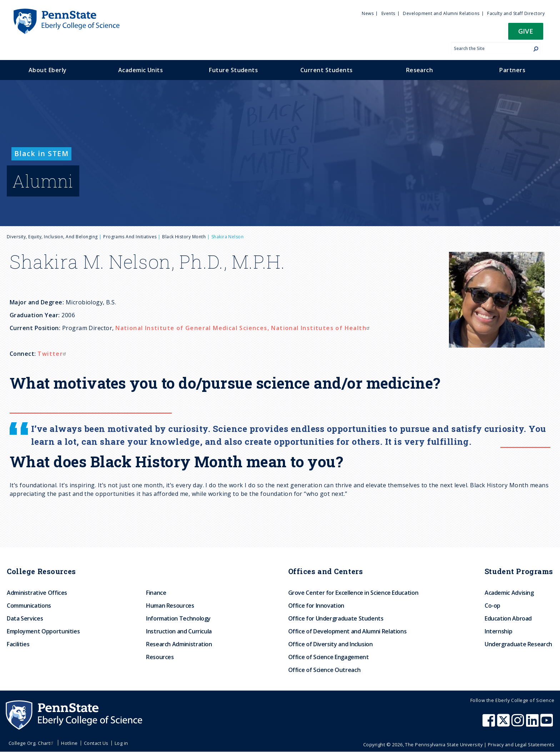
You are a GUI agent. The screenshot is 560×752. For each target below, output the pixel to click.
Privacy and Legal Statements (521, 744)
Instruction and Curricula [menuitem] (179, 631)
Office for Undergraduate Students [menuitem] (336, 618)
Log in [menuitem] (121, 743)
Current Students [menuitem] (327, 70)
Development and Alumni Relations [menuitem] (441, 13)
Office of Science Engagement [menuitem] (329, 657)
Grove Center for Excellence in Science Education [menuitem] (353, 593)
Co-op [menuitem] (492, 606)
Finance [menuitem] (156, 593)
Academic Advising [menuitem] (509, 593)
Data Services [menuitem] (25, 618)
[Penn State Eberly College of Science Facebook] (490, 724)
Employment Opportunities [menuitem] (43, 631)
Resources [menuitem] (160, 657)
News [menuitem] (368, 13)
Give (526, 31)
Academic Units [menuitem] (141, 70)
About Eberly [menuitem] (48, 70)
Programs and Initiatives (130, 237)
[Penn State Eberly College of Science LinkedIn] (533, 724)
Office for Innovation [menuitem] (316, 606)
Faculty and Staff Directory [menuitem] (516, 13)
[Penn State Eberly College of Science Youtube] (547, 724)
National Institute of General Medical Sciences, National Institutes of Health (243, 328)
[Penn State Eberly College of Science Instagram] (519, 724)
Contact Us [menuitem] (96, 743)
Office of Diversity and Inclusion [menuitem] (331, 644)
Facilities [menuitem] (18, 644)
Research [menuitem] (420, 70)
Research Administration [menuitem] (179, 644)
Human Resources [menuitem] (170, 606)
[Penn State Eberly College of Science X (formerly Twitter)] (504, 724)
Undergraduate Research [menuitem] (518, 644)
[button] (526, 33)
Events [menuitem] (388, 13)
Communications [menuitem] (29, 606)
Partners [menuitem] (512, 70)
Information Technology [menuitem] (178, 618)
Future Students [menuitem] (233, 70)
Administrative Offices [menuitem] (37, 593)
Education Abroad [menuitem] (508, 618)
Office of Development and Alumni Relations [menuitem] (347, 631)
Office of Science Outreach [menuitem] (324, 670)
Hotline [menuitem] (69, 743)
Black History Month (184, 237)
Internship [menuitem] (498, 631)
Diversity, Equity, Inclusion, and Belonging (52, 237)
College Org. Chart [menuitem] (32, 743)
